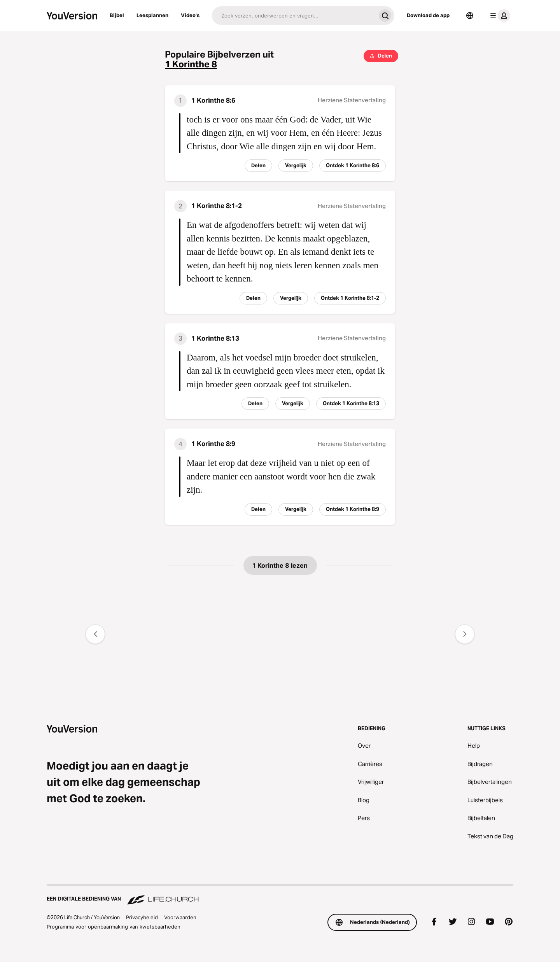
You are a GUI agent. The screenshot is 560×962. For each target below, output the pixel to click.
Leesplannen (152, 15)
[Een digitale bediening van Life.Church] (280, 895)
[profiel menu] (499, 16)
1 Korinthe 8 (191, 64)
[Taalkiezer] (470, 16)
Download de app (428, 15)
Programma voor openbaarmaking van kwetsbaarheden (114, 927)
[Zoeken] (294, 16)
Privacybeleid (142, 917)
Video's (190, 15)
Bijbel (117, 15)
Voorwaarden (180, 917)
